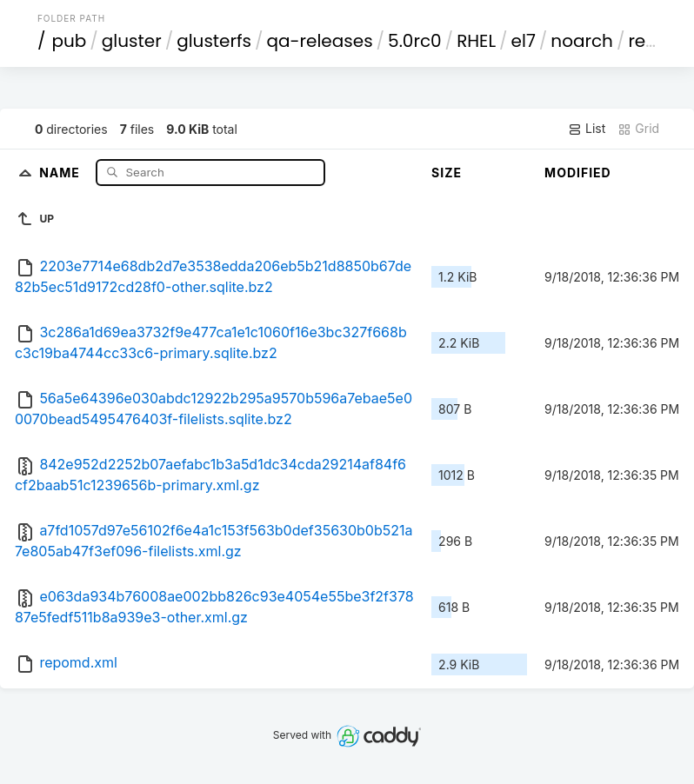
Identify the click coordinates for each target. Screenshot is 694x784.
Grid (638, 129)
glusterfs (214, 41)
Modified (578, 173)
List (587, 129)
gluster (132, 41)
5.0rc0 (414, 41)
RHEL (476, 41)
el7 (524, 41)
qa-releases (320, 41)
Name (61, 172)
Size (447, 173)
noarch (582, 41)
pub (69, 41)
